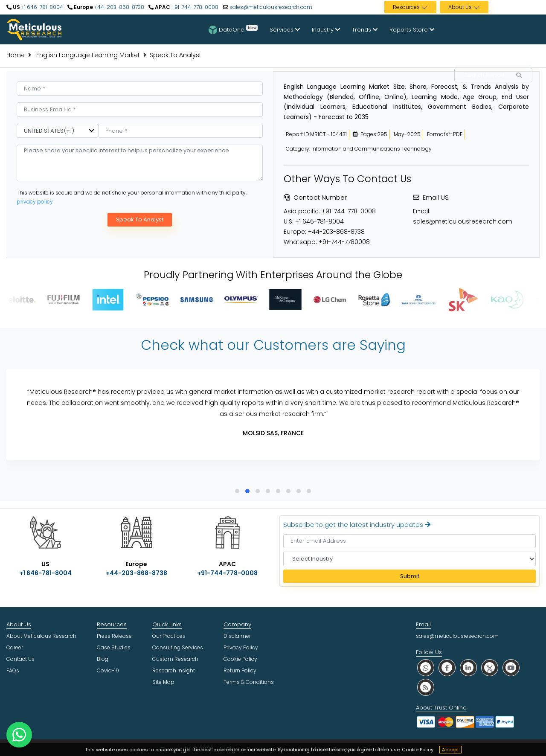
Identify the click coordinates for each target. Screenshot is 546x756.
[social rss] (426, 687)
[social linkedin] (468, 667)
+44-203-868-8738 (119, 7)
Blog (103, 659)
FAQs (13, 670)
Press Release (114, 636)
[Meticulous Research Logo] (34, 29)
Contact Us (20, 659)
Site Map (163, 682)
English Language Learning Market (87, 55)
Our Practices (169, 636)
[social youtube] (511, 667)
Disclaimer (237, 636)
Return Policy (240, 670)
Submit (410, 576)
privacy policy (35, 202)
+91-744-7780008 (344, 242)
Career (15, 647)
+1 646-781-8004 (42, 7)
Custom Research (175, 659)
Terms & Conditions (249, 682)
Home (16, 55)
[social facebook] (447, 667)
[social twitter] (490, 667)
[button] (237, 491)
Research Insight (174, 670)
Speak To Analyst (140, 220)
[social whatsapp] (426, 667)
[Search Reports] (519, 76)
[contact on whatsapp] (19, 735)
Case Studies (114, 647)
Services (285, 30)
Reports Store (412, 30)
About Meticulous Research (41, 636)
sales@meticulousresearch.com (271, 7)
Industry (326, 30)
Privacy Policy (241, 647)
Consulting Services (178, 647)
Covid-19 (108, 670)
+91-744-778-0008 (194, 7)
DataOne (233, 29)
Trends (365, 30)
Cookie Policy (418, 750)
